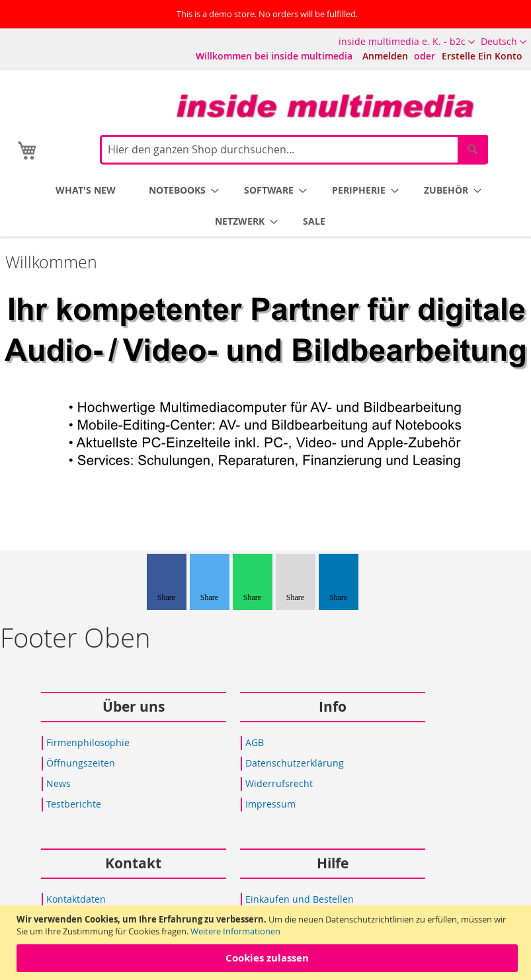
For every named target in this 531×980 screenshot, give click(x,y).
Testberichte (74, 804)
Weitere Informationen (235, 931)
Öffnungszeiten (81, 763)
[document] (267, 943)
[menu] (267, 206)
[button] (504, 42)
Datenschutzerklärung (295, 763)
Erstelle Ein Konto (482, 56)
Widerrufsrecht (279, 783)
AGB (255, 742)
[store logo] (325, 106)
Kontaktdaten (76, 899)
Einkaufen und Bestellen (300, 899)
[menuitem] (86, 190)
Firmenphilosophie (88, 742)
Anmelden (385, 56)
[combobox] (294, 150)
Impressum (270, 804)
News (59, 783)
